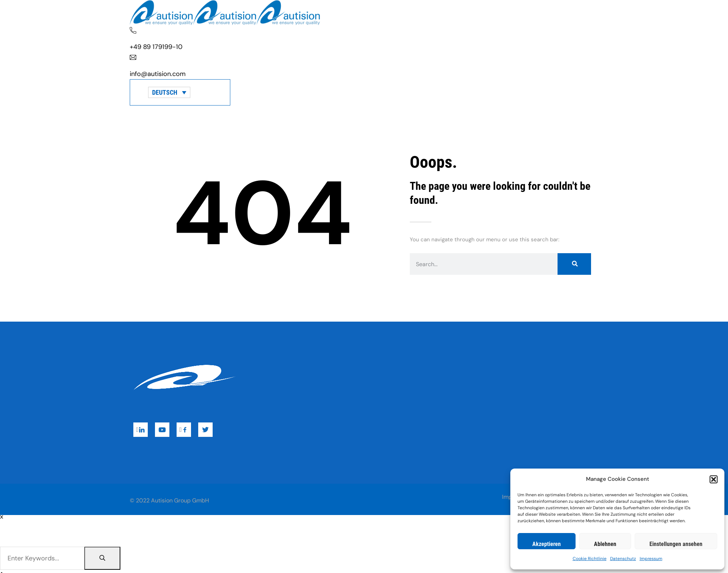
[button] (714, 479)
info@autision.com (158, 74)
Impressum (651, 559)
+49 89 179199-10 (156, 47)
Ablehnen (605, 544)
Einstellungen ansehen (676, 544)
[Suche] (574, 264)
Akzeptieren (547, 544)
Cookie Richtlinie (590, 559)
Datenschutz (623, 559)
